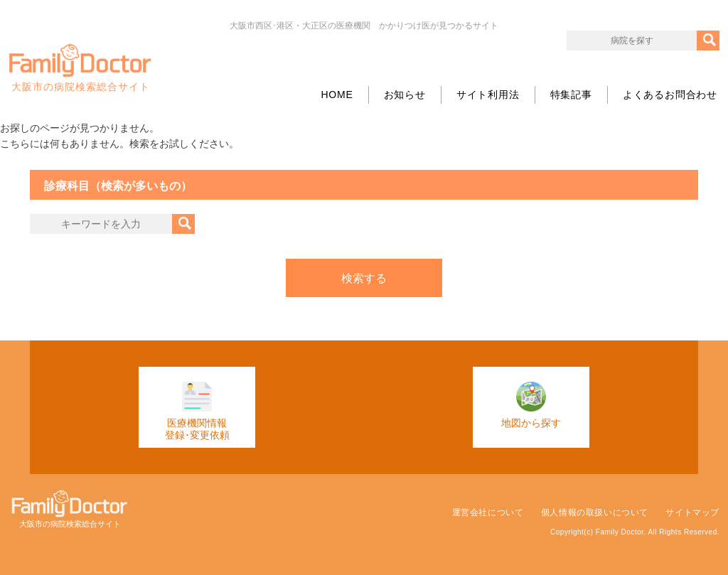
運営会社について (488, 512)
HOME (337, 95)
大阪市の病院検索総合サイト (80, 68)
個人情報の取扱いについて (595, 512)
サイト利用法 (488, 95)
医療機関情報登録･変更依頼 (197, 411)
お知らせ (405, 95)
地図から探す (531, 405)
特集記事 (571, 95)
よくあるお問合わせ (670, 95)
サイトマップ (692, 512)
